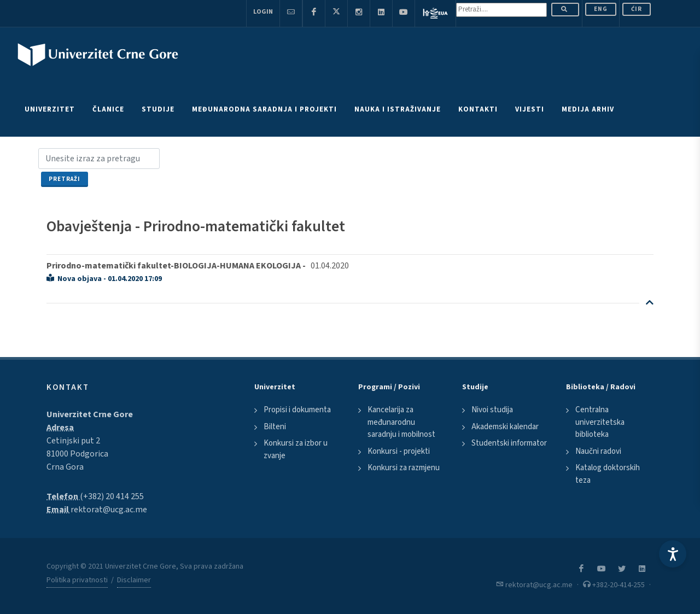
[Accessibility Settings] (673, 554)
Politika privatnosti (77, 580)
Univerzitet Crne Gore (90, 414)
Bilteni (275, 427)
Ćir (637, 9)
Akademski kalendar (505, 427)
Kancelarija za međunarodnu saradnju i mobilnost (401, 422)
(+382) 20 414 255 (112, 496)
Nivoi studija (492, 410)
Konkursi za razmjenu (404, 468)
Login (263, 12)
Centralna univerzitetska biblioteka (600, 422)
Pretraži (65, 179)
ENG (601, 9)
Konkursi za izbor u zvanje (296, 449)
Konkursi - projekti (399, 451)
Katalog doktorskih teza (608, 474)
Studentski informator (509, 443)
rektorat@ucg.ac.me (109, 510)
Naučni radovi (598, 451)
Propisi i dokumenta (297, 410)
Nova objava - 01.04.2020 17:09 (104, 279)
